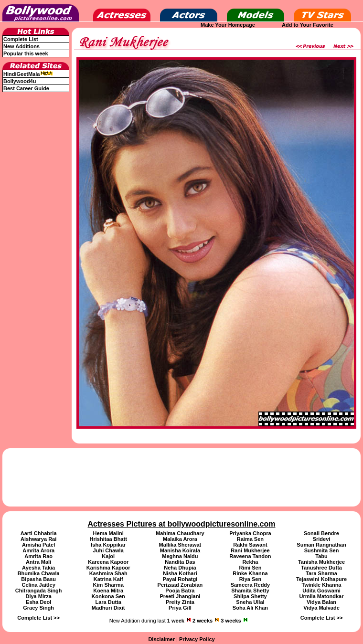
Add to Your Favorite (308, 25)
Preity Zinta (180, 602)
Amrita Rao (38, 556)
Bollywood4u (20, 81)
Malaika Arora (180, 539)
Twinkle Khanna (322, 585)
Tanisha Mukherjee (321, 562)
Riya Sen (250, 579)
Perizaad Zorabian (180, 585)
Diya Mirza (38, 596)
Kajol (108, 556)
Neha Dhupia (180, 568)
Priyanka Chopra (250, 533)
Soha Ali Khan (250, 608)
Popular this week (26, 53)
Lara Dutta (108, 602)
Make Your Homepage (228, 25)
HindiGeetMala (28, 74)
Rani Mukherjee (250, 550)
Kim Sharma (108, 585)
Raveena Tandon (250, 556)
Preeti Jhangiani (180, 596)
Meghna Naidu (180, 556)
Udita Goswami (321, 591)
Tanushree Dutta (321, 568)
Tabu (321, 556)
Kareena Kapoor (108, 562)
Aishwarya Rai (38, 539)
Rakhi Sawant (250, 545)
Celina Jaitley (38, 585)
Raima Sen (250, 539)
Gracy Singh (38, 608)
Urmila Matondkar (322, 596)
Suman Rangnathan (321, 545)
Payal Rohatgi (180, 579)
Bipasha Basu (38, 579)
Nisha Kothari (180, 573)
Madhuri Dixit (108, 608)
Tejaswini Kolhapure (321, 579)
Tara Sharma (321, 573)
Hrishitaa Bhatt (108, 539)
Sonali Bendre (321, 533)
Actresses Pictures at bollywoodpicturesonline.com (182, 524)
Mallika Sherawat (180, 545)
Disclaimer (161, 639)
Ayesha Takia (38, 568)
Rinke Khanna (250, 573)
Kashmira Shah (108, 573)
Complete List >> (38, 618)
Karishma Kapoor (108, 568)
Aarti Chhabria (39, 533)
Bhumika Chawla (39, 573)
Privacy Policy (197, 639)
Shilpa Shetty (250, 596)
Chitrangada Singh (39, 591)
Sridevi (322, 539)
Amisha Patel (38, 545)
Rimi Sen (250, 568)
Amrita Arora (38, 550)
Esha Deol (38, 602)
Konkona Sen (108, 596)
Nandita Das (180, 562)
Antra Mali (38, 562)
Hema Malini (108, 533)
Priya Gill (180, 608)
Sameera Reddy (251, 585)
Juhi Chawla (108, 550)
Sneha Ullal (250, 602)
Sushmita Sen (322, 550)
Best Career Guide (26, 88)
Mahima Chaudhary (180, 533)
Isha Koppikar (108, 545)
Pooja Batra (180, 591)
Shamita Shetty (250, 591)
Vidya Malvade (321, 608)
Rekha (250, 562)
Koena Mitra (108, 591)
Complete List (21, 39)
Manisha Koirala (180, 550)
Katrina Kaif (108, 579)
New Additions (21, 46)
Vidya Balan (321, 602)
